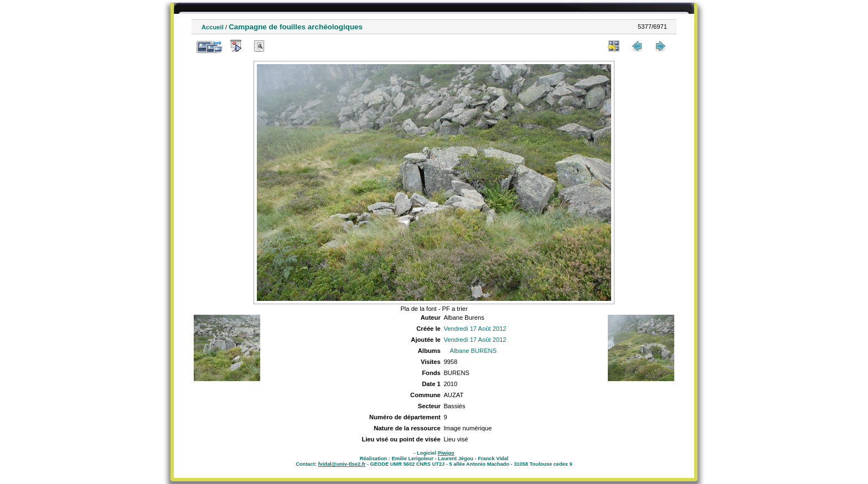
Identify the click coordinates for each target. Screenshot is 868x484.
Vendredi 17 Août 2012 (475, 329)
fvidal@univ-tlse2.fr (342, 464)
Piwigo (446, 453)
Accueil (213, 27)
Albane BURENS (474, 351)
